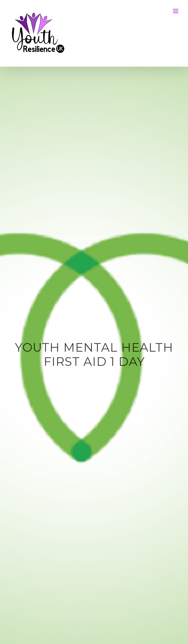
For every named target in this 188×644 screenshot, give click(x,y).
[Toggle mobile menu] (176, 11)
